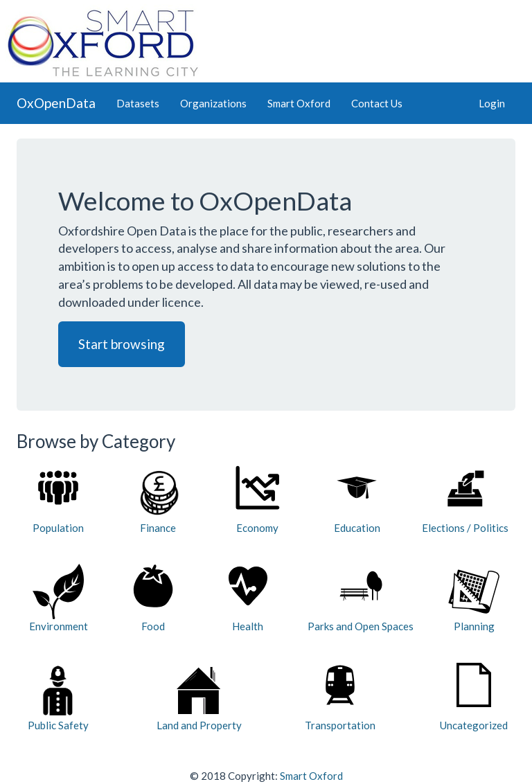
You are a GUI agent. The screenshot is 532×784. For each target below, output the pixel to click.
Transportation (340, 697)
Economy (258, 500)
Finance (158, 500)
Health (248, 598)
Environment (59, 598)
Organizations (213, 103)
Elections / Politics (465, 500)
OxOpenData (56, 103)
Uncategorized (474, 697)
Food (153, 598)
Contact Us (377, 103)
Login (492, 103)
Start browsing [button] (122, 344)
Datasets (138, 103)
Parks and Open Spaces (361, 598)
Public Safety (58, 697)
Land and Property (199, 697)
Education (357, 500)
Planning (474, 598)
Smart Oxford (299, 103)
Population (58, 500)
